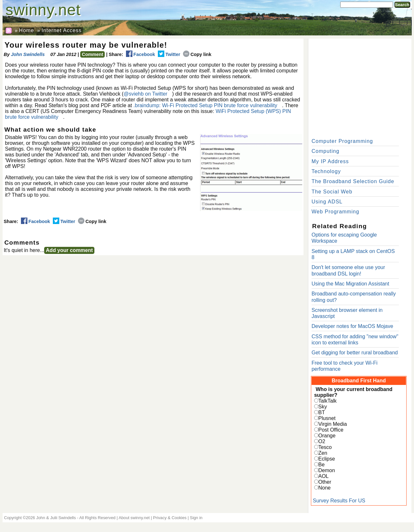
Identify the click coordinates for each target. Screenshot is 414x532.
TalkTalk (327, 401)
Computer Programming (342, 141)
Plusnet (327, 418)
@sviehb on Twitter (145, 94)
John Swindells (28, 54)
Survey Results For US (339, 501)
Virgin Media (333, 424)
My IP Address (330, 161)
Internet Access (62, 30)
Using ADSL (327, 202)
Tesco (325, 447)
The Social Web (332, 192)
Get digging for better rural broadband (355, 353)
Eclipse (327, 459)
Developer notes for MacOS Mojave (352, 326)
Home (27, 30)
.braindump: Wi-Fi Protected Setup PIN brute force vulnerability (205, 105)
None (324, 488)
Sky (323, 407)
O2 (322, 441)
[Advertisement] (360, 87)
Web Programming (335, 212)
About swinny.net (134, 518)
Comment (92, 54)
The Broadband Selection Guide (353, 181)
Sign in (196, 518)
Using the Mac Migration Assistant (350, 284)
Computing (325, 151)
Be (322, 465)
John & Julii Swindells (56, 518)
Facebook (140, 54)
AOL (323, 476)
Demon (327, 470)
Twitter (169, 54)
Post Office (331, 430)
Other (325, 482)
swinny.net (43, 10)
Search (402, 5)
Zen (323, 453)
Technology (326, 171)
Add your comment (69, 250)
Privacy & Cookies (170, 518)
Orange (327, 436)
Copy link (197, 54)
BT (322, 412)
